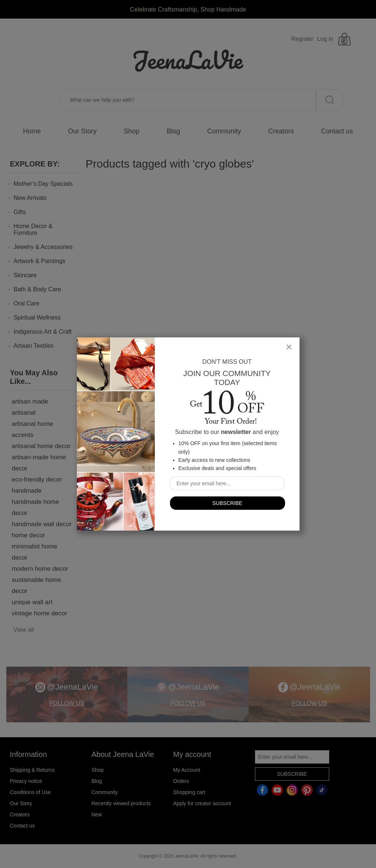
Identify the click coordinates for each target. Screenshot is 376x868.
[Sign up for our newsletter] (227, 483)
